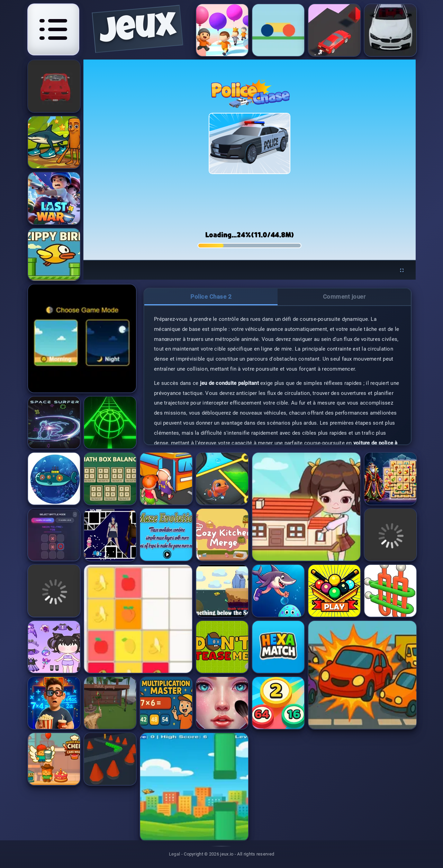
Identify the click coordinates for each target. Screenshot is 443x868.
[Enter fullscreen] (402, 270)
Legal (175, 854)
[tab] (211, 297)
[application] (250, 160)
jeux (138, 31)
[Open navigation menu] (53, 29)
